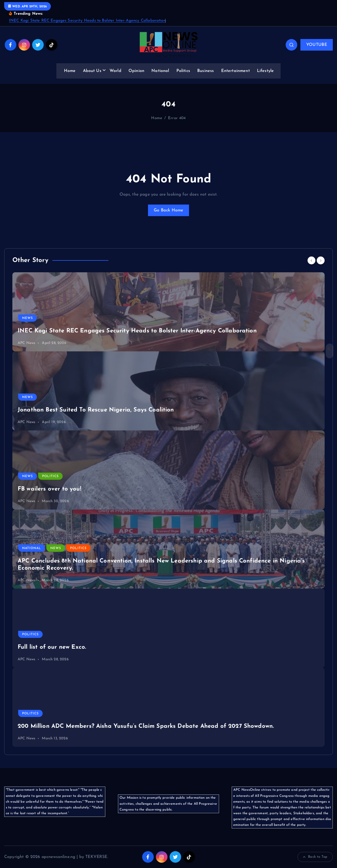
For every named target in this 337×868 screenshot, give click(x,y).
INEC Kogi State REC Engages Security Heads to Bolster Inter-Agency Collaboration (87, 21)
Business (205, 71)
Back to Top (315, 857)
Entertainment (236, 71)
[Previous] (311, 260)
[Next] (321, 260)
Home (70, 71)
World (115, 71)
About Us (92, 71)
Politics (183, 71)
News (28, 318)
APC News (26, 343)
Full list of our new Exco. (52, 647)
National (160, 71)
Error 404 (177, 118)
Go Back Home (168, 210)
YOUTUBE (317, 45)
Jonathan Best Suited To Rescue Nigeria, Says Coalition (96, 410)
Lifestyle (265, 71)
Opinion (136, 71)
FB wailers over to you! (49, 489)
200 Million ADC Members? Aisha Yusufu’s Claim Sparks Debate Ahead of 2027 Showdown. (146, 726)
